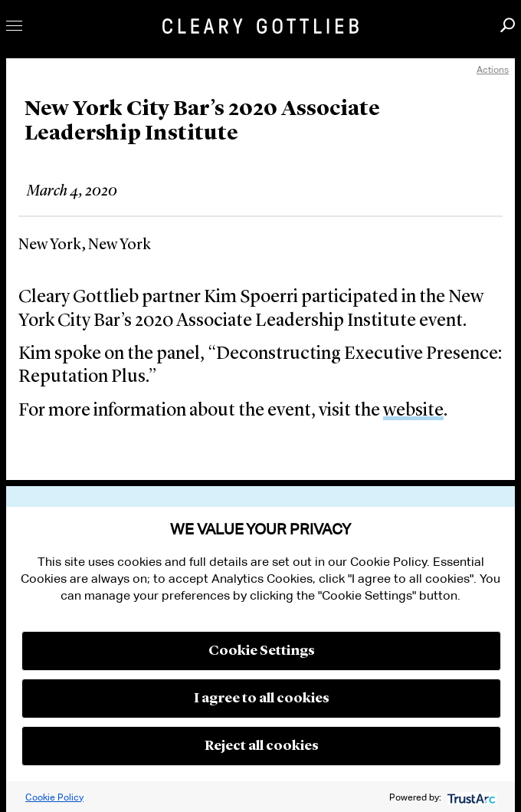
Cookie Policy (54, 797)
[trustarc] (470, 797)
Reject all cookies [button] (262, 746)
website (413, 411)
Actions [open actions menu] (493, 69)
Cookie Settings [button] (262, 651)
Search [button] (508, 25)
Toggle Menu (14, 26)
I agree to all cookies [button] (262, 699)
